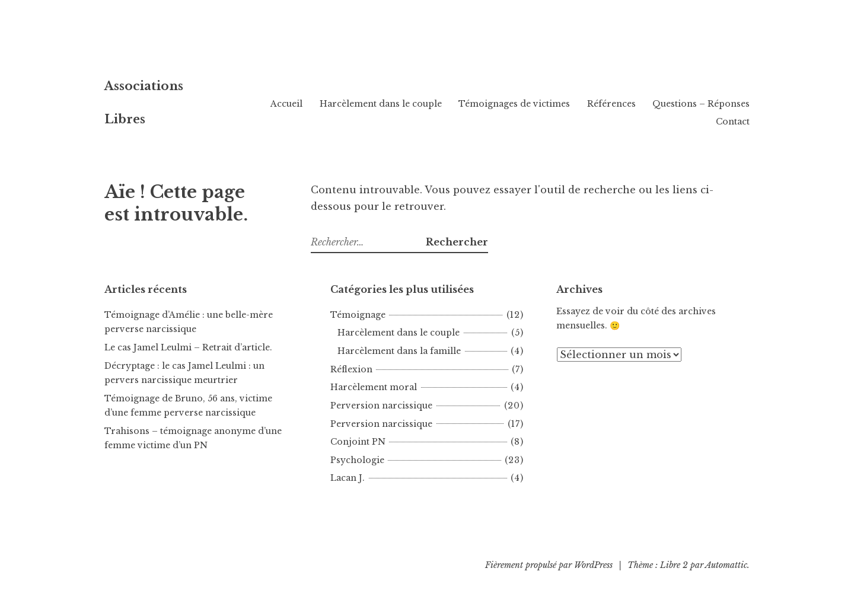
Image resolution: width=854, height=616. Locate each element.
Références (725, 104)
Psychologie (357, 460)
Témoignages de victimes (629, 104)
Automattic (726, 565)
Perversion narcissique (381, 406)
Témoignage (358, 315)
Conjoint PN (358, 442)
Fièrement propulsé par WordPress (549, 565)
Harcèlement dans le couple (495, 104)
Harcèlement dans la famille (399, 351)
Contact (733, 122)
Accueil (401, 104)
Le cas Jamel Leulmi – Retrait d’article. (188, 347)
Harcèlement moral (374, 387)
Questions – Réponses (651, 122)
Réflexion (351, 369)
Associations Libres (196, 97)
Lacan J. (348, 478)
